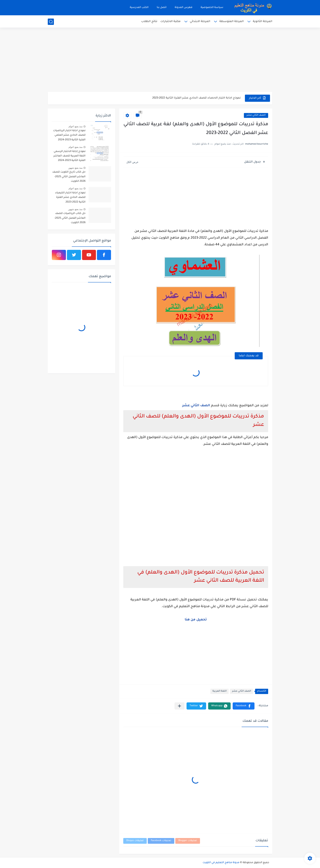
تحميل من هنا (196, 620)
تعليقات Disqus (135, 841)
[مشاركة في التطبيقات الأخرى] (179, 706)
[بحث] (51, 22)
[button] (244, 706)
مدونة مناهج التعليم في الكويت (221, 863)
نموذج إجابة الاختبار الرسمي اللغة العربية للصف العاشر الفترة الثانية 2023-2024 (69, 156)
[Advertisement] (160, 60)
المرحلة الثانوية (263, 22)
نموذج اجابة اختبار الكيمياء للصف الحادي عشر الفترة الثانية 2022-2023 (70, 198)
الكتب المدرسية (139, 8)
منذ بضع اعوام (76, 126)
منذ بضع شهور (75, 168)
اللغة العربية (219, 691)
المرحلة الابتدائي (200, 22)
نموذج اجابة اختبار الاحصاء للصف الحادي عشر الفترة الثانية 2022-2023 (197, 98)
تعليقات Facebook (161, 841)
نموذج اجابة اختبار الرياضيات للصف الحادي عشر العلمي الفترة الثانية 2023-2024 (69, 135)
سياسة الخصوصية (212, 8)
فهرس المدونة (184, 8)
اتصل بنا (162, 8)
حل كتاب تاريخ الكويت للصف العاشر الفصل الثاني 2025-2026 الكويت (69, 177)
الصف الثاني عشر (256, 115)
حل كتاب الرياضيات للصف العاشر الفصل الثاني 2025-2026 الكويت (70, 218)
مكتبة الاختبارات (171, 22)
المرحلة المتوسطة (232, 22)
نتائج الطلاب (149, 22)
